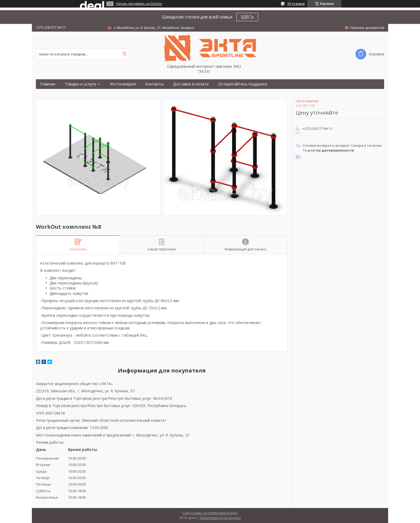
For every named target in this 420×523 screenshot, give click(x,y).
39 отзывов (296, 4)
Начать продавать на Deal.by (139, 4)
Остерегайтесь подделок (243, 84)
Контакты (154, 84)
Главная (48, 84)
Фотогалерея (123, 84)
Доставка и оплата (191, 84)
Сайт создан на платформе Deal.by (210, 513)
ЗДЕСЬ (247, 17)
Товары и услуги (80, 84)
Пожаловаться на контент (220, 518)
